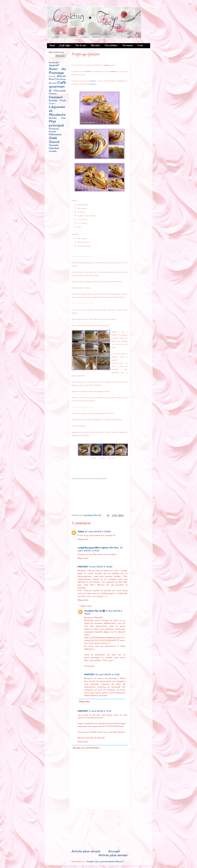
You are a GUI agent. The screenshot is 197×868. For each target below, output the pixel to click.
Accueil (52, 46)
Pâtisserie (55, 134)
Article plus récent (86, 851)
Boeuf (52, 79)
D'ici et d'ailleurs (111, 46)
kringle (78, 478)
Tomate (54, 145)
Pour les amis (81, 46)
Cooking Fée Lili (93, 611)
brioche (88, 71)
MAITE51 (83, 567)
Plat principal (56, 123)
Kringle (106, 65)
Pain (64, 118)
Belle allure (95, 46)
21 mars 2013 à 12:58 (98, 532)
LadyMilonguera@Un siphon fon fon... (98, 548)
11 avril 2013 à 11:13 (100, 711)
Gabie (81, 532)
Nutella (53, 118)
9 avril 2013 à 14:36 (101, 567)
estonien (82, 478)
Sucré (54, 142)
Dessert (56, 97)
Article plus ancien (113, 855)
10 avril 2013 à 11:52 (107, 674)
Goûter (52, 103)
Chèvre (53, 94)
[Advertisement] (100, 829)
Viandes (54, 148)
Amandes (54, 62)
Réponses (86, 606)
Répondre (83, 539)
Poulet (52, 131)
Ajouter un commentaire (86, 748)
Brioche (53, 83)
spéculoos (93, 81)
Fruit (63, 100)
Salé (53, 138)
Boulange (61, 79)
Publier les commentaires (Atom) (105, 861)
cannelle (112, 71)
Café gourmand (57, 86)
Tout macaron (127, 46)
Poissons (54, 129)
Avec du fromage (57, 71)
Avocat (52, 76)
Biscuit (61, 76)
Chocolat (60, 91)
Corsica (140, 46)
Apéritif (54, 65)
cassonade (92, 84)
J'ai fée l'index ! (65, 46)
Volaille (53, 151)
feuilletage (98, 478)
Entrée (53, 100)
